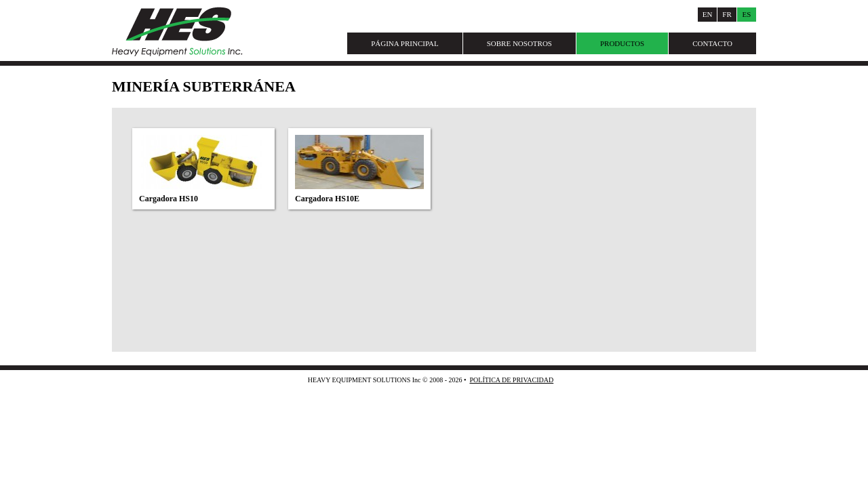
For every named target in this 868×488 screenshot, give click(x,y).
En (708, 14)
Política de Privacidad (511, 380)
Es (747, 14)
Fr (727, 14)
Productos (622, 43)
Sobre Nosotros (519, 43)
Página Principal (405, 43)
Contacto (712, 43)
